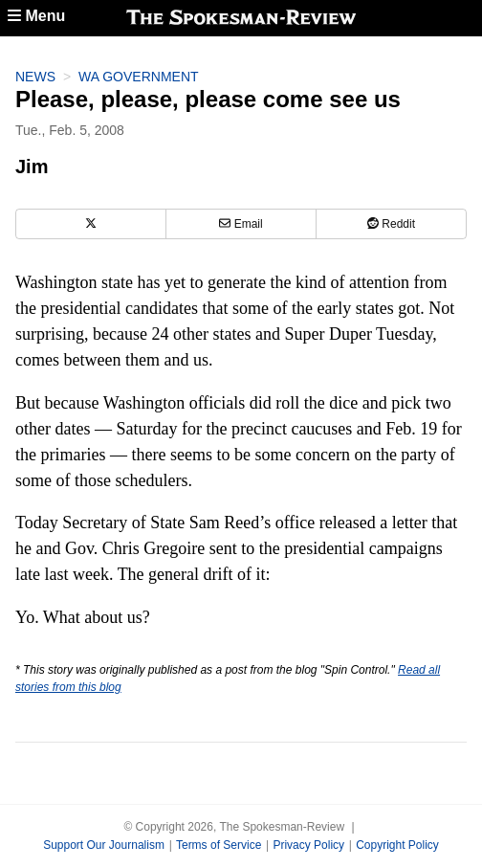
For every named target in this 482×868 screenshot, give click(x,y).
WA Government (139, 77)
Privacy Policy (308, 845)
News (35, 77)
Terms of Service (219, 845)
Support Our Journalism (104, 845)
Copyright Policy (397, 845)
